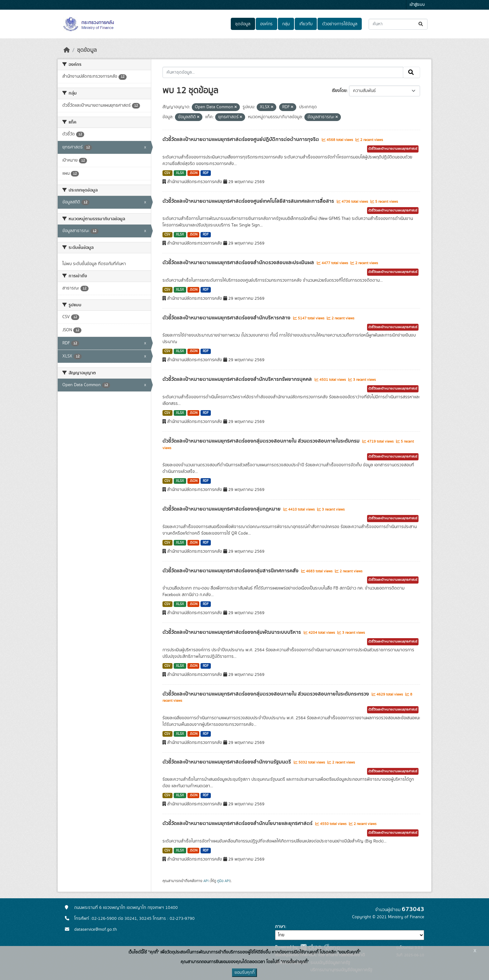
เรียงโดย (339, 91)
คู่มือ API (223, 881)
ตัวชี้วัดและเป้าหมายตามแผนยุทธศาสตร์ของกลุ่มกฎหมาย (222, 509)
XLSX (180, 173)
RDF (206, 173)
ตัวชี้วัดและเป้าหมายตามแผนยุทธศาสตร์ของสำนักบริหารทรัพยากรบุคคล (238, 379)
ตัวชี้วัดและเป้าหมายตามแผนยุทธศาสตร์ (393, 149)
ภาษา (280, 927)
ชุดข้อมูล (243, 24)
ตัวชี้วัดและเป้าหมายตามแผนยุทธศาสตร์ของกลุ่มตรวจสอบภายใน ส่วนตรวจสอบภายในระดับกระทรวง (266, 694)
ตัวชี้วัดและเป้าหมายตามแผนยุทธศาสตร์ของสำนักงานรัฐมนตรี (227, 762)
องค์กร (266, 24)
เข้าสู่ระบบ (417, 5)
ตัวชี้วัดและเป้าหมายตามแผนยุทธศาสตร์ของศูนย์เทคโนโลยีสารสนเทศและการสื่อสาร (249, 201)
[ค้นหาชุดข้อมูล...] (398, 24)
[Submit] (421, 24)
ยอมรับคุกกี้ (244, 973)
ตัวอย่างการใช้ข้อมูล (340, 24)
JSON (194, 173)
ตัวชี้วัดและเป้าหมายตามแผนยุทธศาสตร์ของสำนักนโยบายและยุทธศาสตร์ (238, 823)
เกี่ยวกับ (306, 24)
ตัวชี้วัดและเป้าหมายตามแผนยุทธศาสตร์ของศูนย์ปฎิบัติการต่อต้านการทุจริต (241, 139)
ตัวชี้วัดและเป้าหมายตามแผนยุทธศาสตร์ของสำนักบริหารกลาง (227, 318)
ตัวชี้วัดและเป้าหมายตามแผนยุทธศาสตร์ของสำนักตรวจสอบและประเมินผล (239, 263)
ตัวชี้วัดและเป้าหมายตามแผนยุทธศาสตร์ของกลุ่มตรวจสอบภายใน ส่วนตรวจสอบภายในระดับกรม (262, 441)
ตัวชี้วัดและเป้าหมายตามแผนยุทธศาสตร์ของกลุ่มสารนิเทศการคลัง (231, 571)
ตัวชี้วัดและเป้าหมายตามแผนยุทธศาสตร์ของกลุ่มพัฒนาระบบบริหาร (232, 632)
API (206, 881)
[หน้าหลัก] (67, 50)
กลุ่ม (286, 24)
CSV (167, 173)
